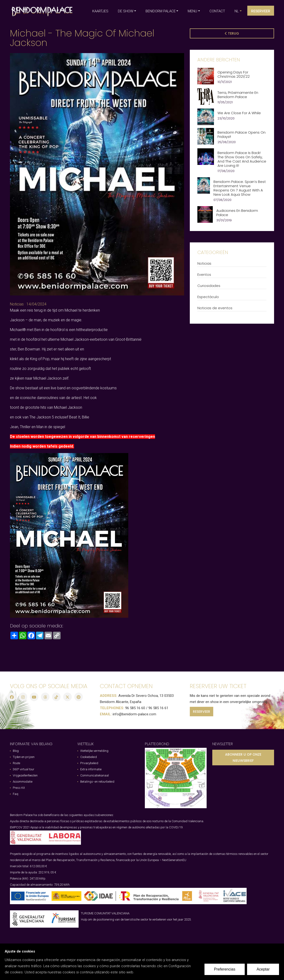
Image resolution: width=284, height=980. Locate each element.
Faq (16, 794)
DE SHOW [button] (126, 11)
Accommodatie (23, 782)
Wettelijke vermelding (94, 751)
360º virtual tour (24, 769)
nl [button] (237, 11)
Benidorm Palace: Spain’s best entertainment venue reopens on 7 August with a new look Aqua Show (240, 188)
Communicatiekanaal (95, 775)
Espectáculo (208, 297)
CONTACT (217, 11)
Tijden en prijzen (24, 757)
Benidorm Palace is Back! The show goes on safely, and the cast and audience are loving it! (242, 159)
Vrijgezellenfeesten (25, 775)
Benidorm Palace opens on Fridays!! (242, 135)
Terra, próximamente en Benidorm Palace (238, 95)
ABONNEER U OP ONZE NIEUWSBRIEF (243, 758)
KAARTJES (100, 11)
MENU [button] (192, 11)
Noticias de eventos (215, 308)
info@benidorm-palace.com (134, 714)
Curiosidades (209, 286)
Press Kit (19, 788)
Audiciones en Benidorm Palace (237, 213)
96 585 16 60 (135, 708)
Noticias (17, 304)
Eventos (204, 275)
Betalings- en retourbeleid (97, 782)
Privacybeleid (89, 763)
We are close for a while (239, 113)
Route (16, 763)
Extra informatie (91, 769)
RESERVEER (202, 712)
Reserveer (261, 11)
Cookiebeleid (89, 757)
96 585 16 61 (158, 708)
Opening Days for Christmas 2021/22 (234, 74)
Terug (232, 33)
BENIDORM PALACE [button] (161, 11)
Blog (16, 751)
